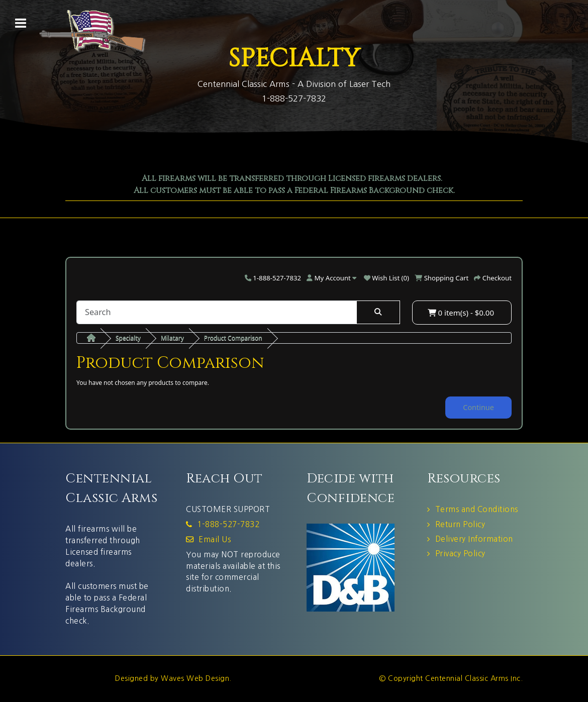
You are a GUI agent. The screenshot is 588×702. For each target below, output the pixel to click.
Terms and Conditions (477, 509)
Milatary (172, 338)
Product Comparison (233, 338)
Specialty (128, 338)
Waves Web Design (195, 678)
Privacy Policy (460, 554)
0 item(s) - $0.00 (461, 313)
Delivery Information (474, 539)
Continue (478, 407)
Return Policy (460, 524)
